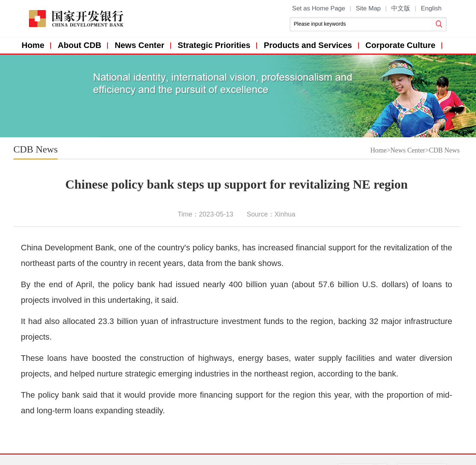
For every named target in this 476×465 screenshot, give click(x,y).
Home (33, 45)
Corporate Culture (401, 45)
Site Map (368, 8)
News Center (139, 45)
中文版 (401, 8)
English (431, 8)
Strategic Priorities (214, 45)
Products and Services (308, 45)
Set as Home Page (319, 8)
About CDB (79, 45)
